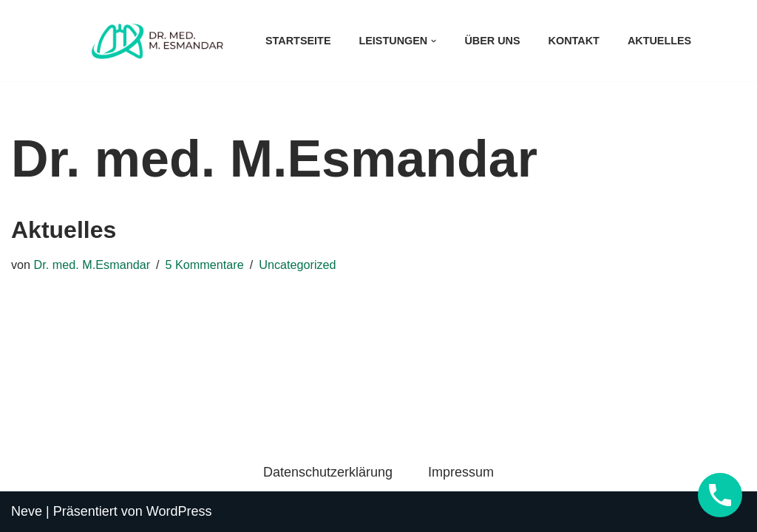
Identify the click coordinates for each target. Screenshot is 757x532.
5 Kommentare (205, 265)
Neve (27, 511)
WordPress (179, 511)
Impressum (461, 472)
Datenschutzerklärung (328, 472)
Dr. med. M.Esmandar (92, 265)
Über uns (492, 41)
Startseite (298, 41)
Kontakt (574, 41)
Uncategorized (297, 265)
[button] (434, 41)
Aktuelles (659, 41)
